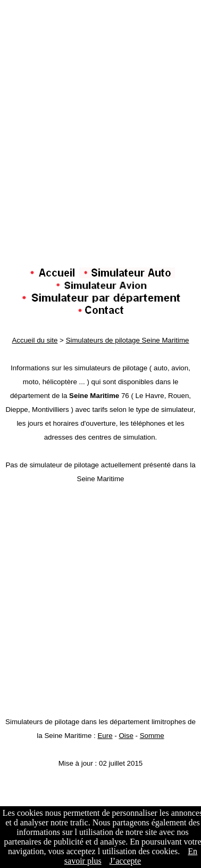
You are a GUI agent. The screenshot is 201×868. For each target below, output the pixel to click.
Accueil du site (35, 340)
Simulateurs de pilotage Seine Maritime (128, 340)
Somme (152, 736)
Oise (126, 736)
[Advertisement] (100, 167)
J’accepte (125, 861)
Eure (105, 736)
